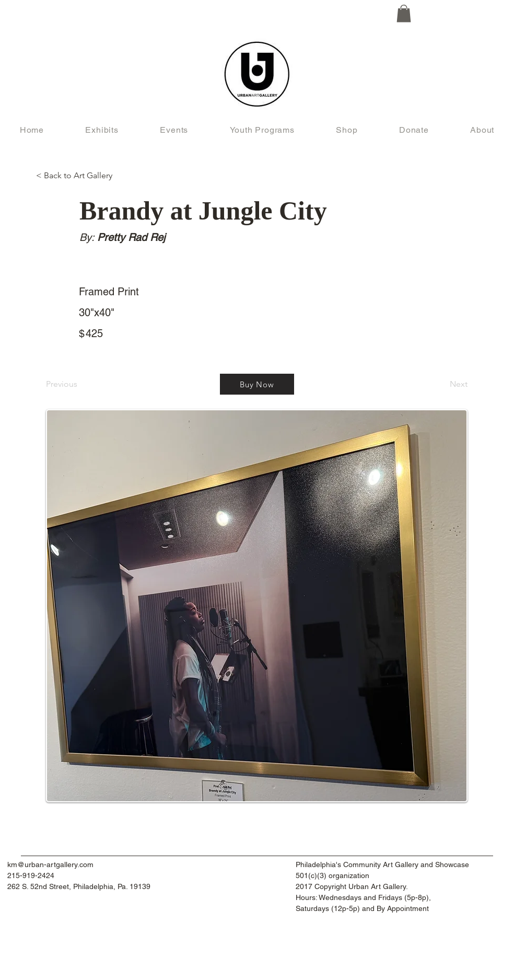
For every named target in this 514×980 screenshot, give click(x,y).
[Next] (441, 384)
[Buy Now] (257, 384)
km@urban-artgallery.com (50, 864)
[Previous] (80, 384)
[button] (404, 13)
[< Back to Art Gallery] (79, 176)
